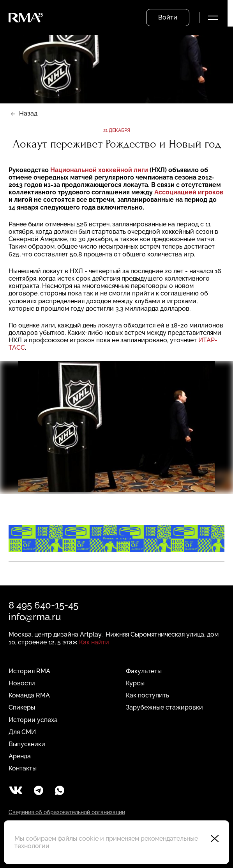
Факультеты (144, 671)
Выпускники (27, 744)
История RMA (29, 671)
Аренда (20, 756)
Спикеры (22, 707)
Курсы (135, 683)
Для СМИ (22, 732)
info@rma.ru (35, 617)
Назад (28, 113)
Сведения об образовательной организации (67, 812)
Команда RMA (29, 695)
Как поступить (147, 695)
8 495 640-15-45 (43, 605)
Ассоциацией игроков (189, 192)
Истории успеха (33, 720)
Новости (22, 683)
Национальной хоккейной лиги (100, 170)
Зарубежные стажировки (164, 707)
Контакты (23, 768)
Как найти (94, 642)
